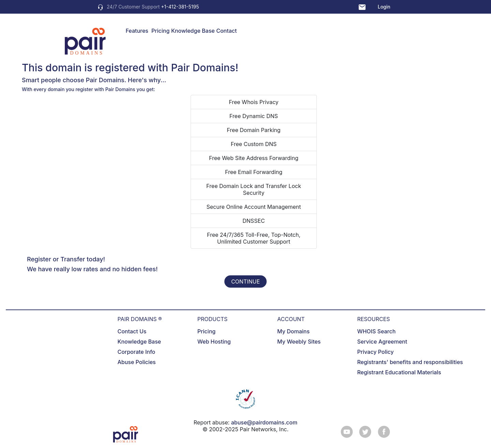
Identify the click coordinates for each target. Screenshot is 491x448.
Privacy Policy (375, 352)
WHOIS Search (376, 331)
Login (384, 7)
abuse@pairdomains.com (264, 422)
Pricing (160, 31)
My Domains (293, 331)
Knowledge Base (193, 31)
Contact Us (132, 331)
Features (137, 31)
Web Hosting (214, 342)
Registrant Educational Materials (399, 372)
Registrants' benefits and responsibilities (410, 362)
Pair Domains (203, 68)
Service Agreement (382, 342)
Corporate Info (136, 352)
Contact (226, 31)
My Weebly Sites (299, 342)
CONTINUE (245, 281)
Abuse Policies (136, 362)
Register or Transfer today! (66, 259)
